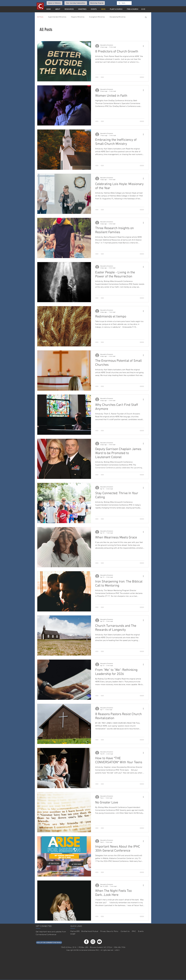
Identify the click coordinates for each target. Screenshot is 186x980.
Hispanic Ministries (78, 17)
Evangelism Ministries (97, 17)
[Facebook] (86, 942)
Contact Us (125, 931)
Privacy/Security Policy (109, 931)
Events (141, 931)
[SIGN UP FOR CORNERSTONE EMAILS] (49, 943)
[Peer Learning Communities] (76, 3)
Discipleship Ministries (118, 17)
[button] (146, 17)
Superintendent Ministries (57, 17)
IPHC (134, 931)
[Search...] (124, 3)
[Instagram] (93, 942)
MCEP (73, 934)
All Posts (40, 17)
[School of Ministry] (54, 3)
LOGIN (117, 950)
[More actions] (144, 46)
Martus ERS (75, 931)
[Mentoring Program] (97, 3)
